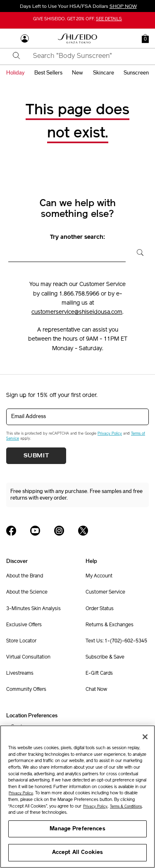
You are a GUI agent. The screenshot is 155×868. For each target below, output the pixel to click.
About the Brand (25, 576)
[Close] (145, 737)
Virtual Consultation (28, 657)
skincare (104, 73)
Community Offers (26, 690)
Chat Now (96, 690)
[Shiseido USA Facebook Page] (11, 531)
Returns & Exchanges (110, 625)
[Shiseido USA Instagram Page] (59, 531)
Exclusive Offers (24, 625)
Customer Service (105, 592)
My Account (99, 576)
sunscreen (136, 73)
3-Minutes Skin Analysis (33, 609)
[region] (77, 797)
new (77, 73)
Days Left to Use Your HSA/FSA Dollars (78, 6)
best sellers (48, 73)
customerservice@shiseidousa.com (77, 312)
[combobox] (85, 56)
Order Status (100, 609)
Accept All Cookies (77, 852)
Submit (36, 456)
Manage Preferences (77, 829)
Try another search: (77, 237)
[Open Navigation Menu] (10, 38)
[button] (145, 38)
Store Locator (21, 641)
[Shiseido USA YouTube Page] (35, 531)
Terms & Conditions (126, 807)
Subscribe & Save (105, 657)
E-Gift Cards (99, 673)
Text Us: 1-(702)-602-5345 (116, 641)
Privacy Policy (110, 434)
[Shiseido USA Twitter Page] (83, 531)
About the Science (27, 592)
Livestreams (20, 673)
